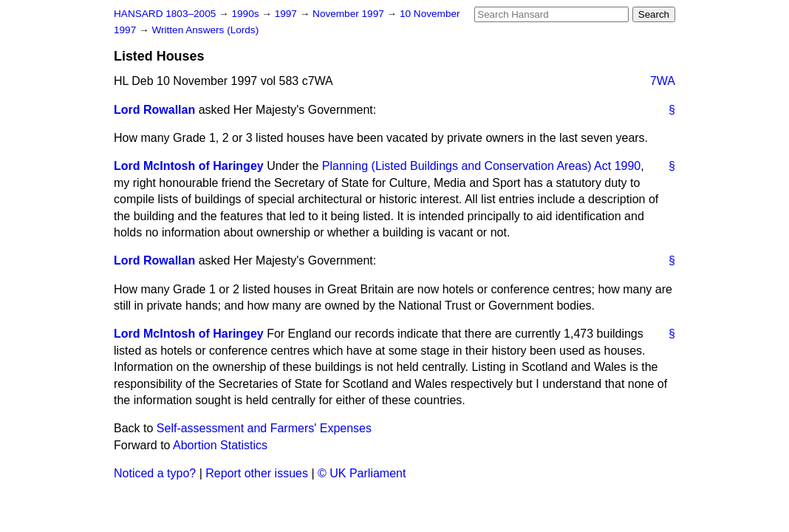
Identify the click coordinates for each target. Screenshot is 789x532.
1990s (246, 14)
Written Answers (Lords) (205, 30)
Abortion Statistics (220, 445)
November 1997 (350, 14)
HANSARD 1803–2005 (165, 14)
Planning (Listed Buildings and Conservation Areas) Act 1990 (481, 166)
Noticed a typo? (155, 473)
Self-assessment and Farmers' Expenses (264, 428)
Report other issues (257, 473)
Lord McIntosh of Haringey (189, 166)
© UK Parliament (362, 473)
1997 (287, 14)
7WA (663, 81)
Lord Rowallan (154, 110)
